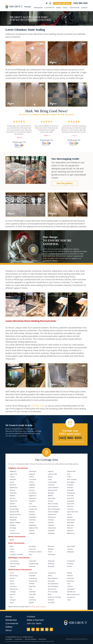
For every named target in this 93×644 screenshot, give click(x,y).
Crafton (31, 482)
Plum (69, 474)
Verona (69, 514)
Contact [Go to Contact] (84, 8)
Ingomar (51, 471)
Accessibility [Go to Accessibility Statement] (9, 639)
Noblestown (52, 517)
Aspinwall (13, 479)
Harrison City (33, 581)
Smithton (70, 576)
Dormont (32, 490)
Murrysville (51, 581)
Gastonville (32, 561)
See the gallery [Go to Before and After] (65, 183)
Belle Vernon (14, 589)
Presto (69, 477)
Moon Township (53, 504)
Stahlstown (71, 581)
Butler (12, 546)
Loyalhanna (52, 573)
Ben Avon (13, 498)
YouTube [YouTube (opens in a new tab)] (42, 629)
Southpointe (71, 561)
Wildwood (70, 531)
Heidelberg (32, 525)
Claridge (13, 592)
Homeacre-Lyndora (35, 552)
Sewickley (70, 488)
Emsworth (32, 501)
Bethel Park (13, 501)
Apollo (12, 581)
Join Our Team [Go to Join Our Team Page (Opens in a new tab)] (34, 623)
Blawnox (12, 504)
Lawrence (32, 566)
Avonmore (13, 586)
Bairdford (13, 485)
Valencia (70, 549)
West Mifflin (71, 523)
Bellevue (12, 496)
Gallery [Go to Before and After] (59, 8)
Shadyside (70, 490)
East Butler (32, 546)
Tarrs (69, 584)
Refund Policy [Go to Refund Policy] (42, 639)
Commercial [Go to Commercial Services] (49, 8)
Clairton (31, 477)
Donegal (13, 600)
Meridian (51, 549)
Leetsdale (51, 485)
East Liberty (33, 493)
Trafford (70, 586)
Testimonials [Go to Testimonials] (74, 8)
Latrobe (31, 597)
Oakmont (51, 525)
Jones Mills (32, 594)
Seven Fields (71, 546)
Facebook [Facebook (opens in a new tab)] (33, 629)
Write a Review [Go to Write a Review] (47, 3)
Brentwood (13, 517)
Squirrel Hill (70, 504)
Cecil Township (15, 564)
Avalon (12, 482)
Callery (12, 552)
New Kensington (53, 586)
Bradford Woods (15, 514)
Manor (50, 576)
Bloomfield (13, 506)
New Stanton (52, 589)
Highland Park (33, 528)
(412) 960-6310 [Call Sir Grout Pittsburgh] (80, 3)
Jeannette (32, 592)
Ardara (12, 584)
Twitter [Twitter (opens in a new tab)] (38, 629)
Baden (12, 540)
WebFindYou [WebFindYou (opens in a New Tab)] (84, 639)
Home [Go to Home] (8, 617)
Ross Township (72, 479)
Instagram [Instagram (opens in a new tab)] (28, 629)
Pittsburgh (51, 533)
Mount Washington (54, 509)
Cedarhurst (33, 471)
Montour (51, 501)
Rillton (50, 594)
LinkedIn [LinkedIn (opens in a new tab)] (47, 629)
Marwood (51, 546)
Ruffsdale (51, 600)
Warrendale (71, 520)
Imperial (32, 531)
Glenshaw (32, 514)
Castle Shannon (15, 533)
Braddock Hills (14, 512)
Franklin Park (33, 509)
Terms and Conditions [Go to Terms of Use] (30, 639)
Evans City (32, 549)
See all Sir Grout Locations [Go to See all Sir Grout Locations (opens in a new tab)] (37, 607)
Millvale (50, 496)
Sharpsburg (71, 493)
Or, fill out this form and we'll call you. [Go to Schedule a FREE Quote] (70, 442)
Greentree (32, 520)
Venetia (70, 566)
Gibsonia (32, 512)
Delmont (13, 594)
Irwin (30, 589)
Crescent (32, 488)
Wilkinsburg (71, 533)
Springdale (71, 501)
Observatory (52, 528)
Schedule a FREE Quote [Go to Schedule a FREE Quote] (62, 3)
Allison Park (13, 474)
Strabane (70, 564)
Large (50, 479)
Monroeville (52, 498)
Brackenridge (14, 509)
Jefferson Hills (52, 474)
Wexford (70, 528)
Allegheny (13, 471)
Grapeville (32, 576)
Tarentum (70, 509)
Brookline (13, 525)
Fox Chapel (33, 506)
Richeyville (51, 566)
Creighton (32, 485)
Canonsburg (14, 561)
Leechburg (32, 600)
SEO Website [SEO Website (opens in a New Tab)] (69, 639)
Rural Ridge (71, 482)
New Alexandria (53, 584)
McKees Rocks (52, 490)
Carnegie (13, 528)
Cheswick (32, 474)
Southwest (70, 578)
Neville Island (52, 514)
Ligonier (31, 603)
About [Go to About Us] (65, 8)
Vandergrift (71, 589)
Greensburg (33, 578)
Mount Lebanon (53, 506)
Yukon (69, 600)
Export (12, 603)
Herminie (32, 584)
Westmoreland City (73, 594)
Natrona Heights (53, 512)
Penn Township (53, 592)
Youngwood (71, 597)
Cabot (12, 549)
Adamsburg (14, 576)
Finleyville (13, 566)
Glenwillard (33, 517)
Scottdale (51, 603)
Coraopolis (33, 479)
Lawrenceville (52, 482)
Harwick (31, 523)
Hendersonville (34, 564)
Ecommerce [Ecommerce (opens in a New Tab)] (76, 639)
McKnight (51, 493)
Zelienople (70, 552)
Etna (30, 504)
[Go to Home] (19, 6)
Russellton (70, 485)
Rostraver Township (54, 597)
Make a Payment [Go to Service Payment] (35, 620)
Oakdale (51, 520)
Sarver (50, 552)
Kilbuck (50, 477)
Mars (31, 554)
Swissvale (70, 506)
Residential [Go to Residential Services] (38, 8)
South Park (71, 498)
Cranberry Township (16, 554)
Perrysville (51, 531)
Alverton (12, 578)
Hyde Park (32, 586)
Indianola (32, 533)
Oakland (51, 523)
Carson (12, 531)
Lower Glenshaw (53, 488)
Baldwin (12, 490)
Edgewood (32, 496)
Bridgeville (13, 520)
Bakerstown (14, 488)
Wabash (70, 517)
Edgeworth (32, 498)
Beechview (13, 493)
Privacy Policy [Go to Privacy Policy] (18, 639)
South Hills (70, 496)
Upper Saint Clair (73, 512)
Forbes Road (33, 573)
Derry (12, 597)
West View (70, 525)
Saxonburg (52, 554)
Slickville (70, 573)
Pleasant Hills (71, 471)
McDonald (51, 561)
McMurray (51, 564)
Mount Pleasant (53, 578)
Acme (12, 573)
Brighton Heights (15, 523)
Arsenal (12, 477)
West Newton (71, 592)
